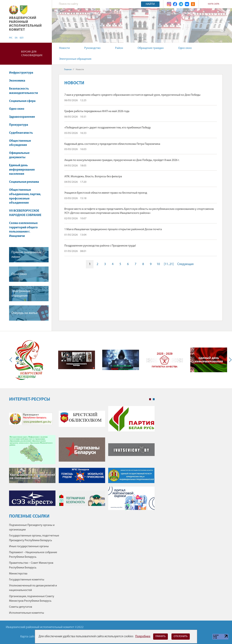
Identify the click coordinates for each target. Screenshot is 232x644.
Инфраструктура (23, 73)
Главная (68, 70)
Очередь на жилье (24, 313)
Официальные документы (19, 155)
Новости (64, 48)
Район (119, 48)
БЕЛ (22, 38)
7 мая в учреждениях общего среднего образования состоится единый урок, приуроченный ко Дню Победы (132, 95)
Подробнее (143, 636)
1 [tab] (150, 399)
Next (229, 360)
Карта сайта (214, 4)
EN (16, 38)
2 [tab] (154, 399)
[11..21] (169, 264)
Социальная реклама (24, 182)
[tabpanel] (82, 460)
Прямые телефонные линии (26, 255)
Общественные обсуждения (20, 143)
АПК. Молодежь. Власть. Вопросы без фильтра (93, 177)
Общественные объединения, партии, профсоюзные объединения (25, 196)
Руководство (92, 48)
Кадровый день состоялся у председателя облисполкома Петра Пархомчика (112, 144)
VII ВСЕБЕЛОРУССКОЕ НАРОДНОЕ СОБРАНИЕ (25, 213)
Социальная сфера (24, 101)
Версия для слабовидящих (32, 54)
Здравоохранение (24, 117)
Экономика (19, 81)
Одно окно (185, 48)
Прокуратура (19, 125)
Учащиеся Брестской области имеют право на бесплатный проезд (106, 193)
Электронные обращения (75, 59)
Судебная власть (21, 133)
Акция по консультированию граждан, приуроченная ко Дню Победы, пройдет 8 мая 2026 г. (122, 160)
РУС (11, 38)
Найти (150, 4)
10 (158, 264)
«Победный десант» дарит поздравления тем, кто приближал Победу (108, 128)
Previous (12, 360)
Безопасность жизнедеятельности (23, 91)
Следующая (185, 264)
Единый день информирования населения (22, 170)
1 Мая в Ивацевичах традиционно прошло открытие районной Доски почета (113, 229)
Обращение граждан (151, 48)
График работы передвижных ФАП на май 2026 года (97, 111)
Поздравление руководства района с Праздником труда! (100, 246)
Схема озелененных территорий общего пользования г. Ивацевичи (23, 230)
